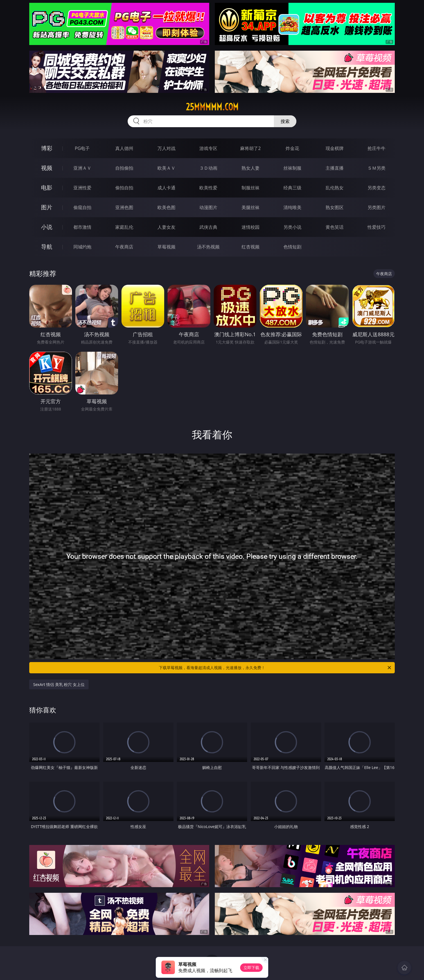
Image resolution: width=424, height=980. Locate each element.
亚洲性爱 (82, 188)
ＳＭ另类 (376, 168)
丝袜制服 (292, 168)
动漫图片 (208, 207)
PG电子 (82, 148)
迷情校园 (251, 227)
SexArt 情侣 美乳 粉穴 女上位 (59, 684)
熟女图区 (335, 207)
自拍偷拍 (124, 168)
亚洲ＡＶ (82, 168)
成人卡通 (166, 188)
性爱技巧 (376, 227)
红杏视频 (251, 247)
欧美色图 (166, 207)
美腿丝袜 (251, 207)
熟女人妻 (251, 168)
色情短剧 (292, 247)
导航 (47, 247)
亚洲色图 (124, 207)
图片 (47, 207)
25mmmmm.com (212, 107)
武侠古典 (208, 227)
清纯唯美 (292, 207)
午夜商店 (124, 247)
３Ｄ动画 (208, 168)
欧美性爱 (208, 188)
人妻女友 (166, 227)
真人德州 (124, 148)
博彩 (47, 148)
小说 (47, 227)
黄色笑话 (335, 227)
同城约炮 (82, 247)
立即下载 (251, 967)
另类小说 (292, 227)
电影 (47, 188)
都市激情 (82, 227)
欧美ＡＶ (166, 168)
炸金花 (292, 148)
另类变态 (376, 188)
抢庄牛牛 (376, 148)
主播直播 (335, 168)
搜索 (285, 121)
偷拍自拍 (124, 188)
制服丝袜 (251, 188)
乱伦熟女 (335, 188)
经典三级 (292, 188)
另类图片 (376, 207)
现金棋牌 (335, 148)
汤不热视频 (208, 247)
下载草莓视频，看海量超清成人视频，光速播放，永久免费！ (275, 668)
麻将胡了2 (250, 148)
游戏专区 (208, 148)
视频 (47, 168)
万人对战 (166, 148)
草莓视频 (166, 247)
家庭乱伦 (124, 227)
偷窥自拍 (82, 207)
